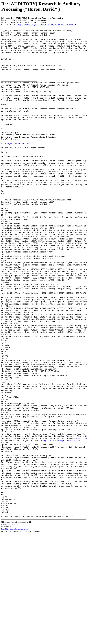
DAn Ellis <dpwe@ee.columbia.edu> (15, 629)
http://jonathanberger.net (15, 169)
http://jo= (81, 522)
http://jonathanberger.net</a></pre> (62, 525)
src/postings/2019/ (8, 624)
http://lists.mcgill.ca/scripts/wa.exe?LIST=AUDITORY (46, 26)
